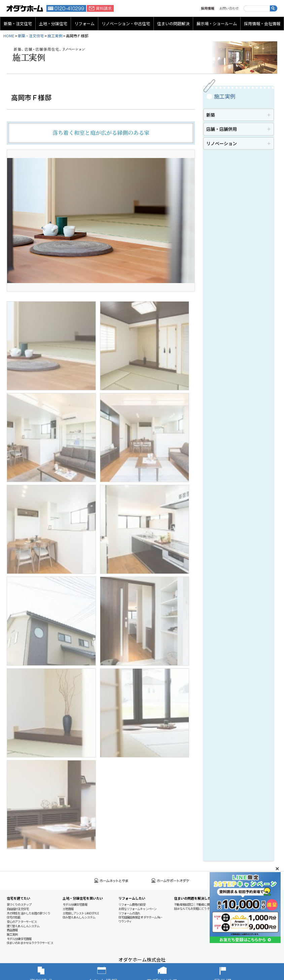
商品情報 (12, 930)
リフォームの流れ (129, 913)
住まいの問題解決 (173, 23)
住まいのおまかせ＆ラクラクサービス (30, 943)
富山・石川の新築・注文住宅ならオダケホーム (25, 8)
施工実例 (55, 36)
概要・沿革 (237, 913)
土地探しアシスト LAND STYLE (81, 913)
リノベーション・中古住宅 (126, 23)
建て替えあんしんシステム (23, 926)
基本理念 (235, 909)
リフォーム (84, 23)
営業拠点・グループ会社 (245, 917)
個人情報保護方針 (241, 934)
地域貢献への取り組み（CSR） (248, 922)
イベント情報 (112, 972)
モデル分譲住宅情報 (19, 939)
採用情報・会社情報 (262, 23)
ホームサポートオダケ (171, 881)
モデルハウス (172, 972)
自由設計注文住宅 (18, 909)
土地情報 (68, 909)
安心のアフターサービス (22, 922)
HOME (9, 36)
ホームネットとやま (111, 881)
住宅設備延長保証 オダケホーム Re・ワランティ (141, 919)
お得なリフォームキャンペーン (137, 909)
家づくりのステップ (19, 905)
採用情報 (208, 8)
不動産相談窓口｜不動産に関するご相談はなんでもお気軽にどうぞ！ (197, 907)
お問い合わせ (229, 8)
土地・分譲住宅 (53, 23)
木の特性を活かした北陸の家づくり (29, 913)
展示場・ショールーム (217, 23)
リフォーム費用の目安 (132, 905)
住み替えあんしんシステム (79, 917)
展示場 (233, 972)
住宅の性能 (14, 917)
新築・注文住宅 (18, 23)
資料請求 (100, 8)
